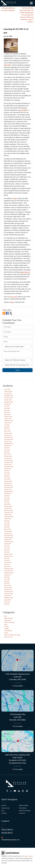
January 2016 (8, 589)
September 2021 (9, 492)
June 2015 (7, 602)
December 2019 (9, 535)
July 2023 (7, 448)
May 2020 (7, 525)
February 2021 (8, 506)
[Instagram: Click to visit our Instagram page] (23, 791)
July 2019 (7, 546)
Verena (6, 633)
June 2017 (7, 564)
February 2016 (8, 587)
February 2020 (8, 531)
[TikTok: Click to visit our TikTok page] (27, 791)
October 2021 (8, 489)
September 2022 (9, 467)
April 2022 (7, 477)
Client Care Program (25, 811)
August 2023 (8, 446)
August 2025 (8, 404)
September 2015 (9, 598)
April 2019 (7, 552)
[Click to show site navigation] (31, 3)
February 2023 (8, 456)
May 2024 (7, 427)
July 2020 (7, 521)
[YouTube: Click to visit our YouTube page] (15, 791)
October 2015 (8, 596)
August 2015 (8, 600)
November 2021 (9, 487)
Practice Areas (6, 808)
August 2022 (8, 469)
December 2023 (9, 437)
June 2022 (7, 473)
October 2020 (8, 514)
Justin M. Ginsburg (9, 622)
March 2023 (7, 454)
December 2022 (9, 460)
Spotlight (7, 629)
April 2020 (7, 527)
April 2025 (7, 412)
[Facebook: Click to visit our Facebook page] (7, 791)
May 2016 (7, 581)
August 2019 (8, 544)
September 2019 (9, 542)
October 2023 (8, 442)
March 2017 (7, 567)
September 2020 (9, 517)
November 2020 (9, 512)
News (6, 624)
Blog (12, 302)
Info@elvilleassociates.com (10, 840)
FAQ (3, 811)
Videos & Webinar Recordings (12, 635)
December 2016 (9, 569)
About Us (4, 805)
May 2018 (7, 558)
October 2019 (8, 539)
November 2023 (9, 439)
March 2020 (7, 529)
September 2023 (9, 444)
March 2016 (7, 585)
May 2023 (7, 452)
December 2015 (9, 592)
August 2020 (8, 519)
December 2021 (9, 485)
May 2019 (7, 550)
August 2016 (8, 575)
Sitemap (24, 856)
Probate (6, 626)
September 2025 (9, 402)
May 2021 (7, 500)
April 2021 (7, 502)
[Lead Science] (10, 853)
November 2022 (9, 462)
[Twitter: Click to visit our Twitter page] (11, 791)
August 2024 (8, 423)
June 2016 (7, 579)
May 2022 (7, 475)
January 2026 (8, 394)
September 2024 (9, 421)
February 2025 (8, 417)
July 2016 (7, 577)
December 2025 (9, 396)
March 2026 (7, 389)
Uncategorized (8, 631)
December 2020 (9, 510)
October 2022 (8, 464)
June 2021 (7, 498)
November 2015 (9, 594)
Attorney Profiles (24, 805)
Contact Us (22, 813)
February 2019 (8, 554)
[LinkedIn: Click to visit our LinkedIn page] (19, 791)
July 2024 (7, 425)
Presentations (23, 808)
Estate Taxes (8, 620)
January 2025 (8, 419)
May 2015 (7, 604)
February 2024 (8, 433)
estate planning (25, 272)
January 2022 (8, 483)
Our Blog (4, 813)
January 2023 (8, 458)
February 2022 (8, 481)
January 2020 (8, 533)
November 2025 (9, 398)
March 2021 (7, 504)
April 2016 (7, 583)
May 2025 (7, 410)
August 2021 (8, 494)
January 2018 (8, 562)
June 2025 (7, 408)
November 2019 (9, 537)
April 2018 (7, 560)
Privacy (30, 856)
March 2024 (7, 431)
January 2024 (8, 435)
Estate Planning (8, 618)
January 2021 (8, 508)
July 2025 (7, 406)
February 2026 (8, 392)
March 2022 (7, 479)
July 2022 (7, 471)
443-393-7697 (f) (7, 833)
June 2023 (7, 450)
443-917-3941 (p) (7, 830)
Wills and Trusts (8, 637)
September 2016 (9, 573)
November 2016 (9, 571)
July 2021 (7, 496)
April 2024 (7, 429)
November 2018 (9, 556)
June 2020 (7, 523)
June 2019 (7, 548)
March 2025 (7, 414)
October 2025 (8, 400)
